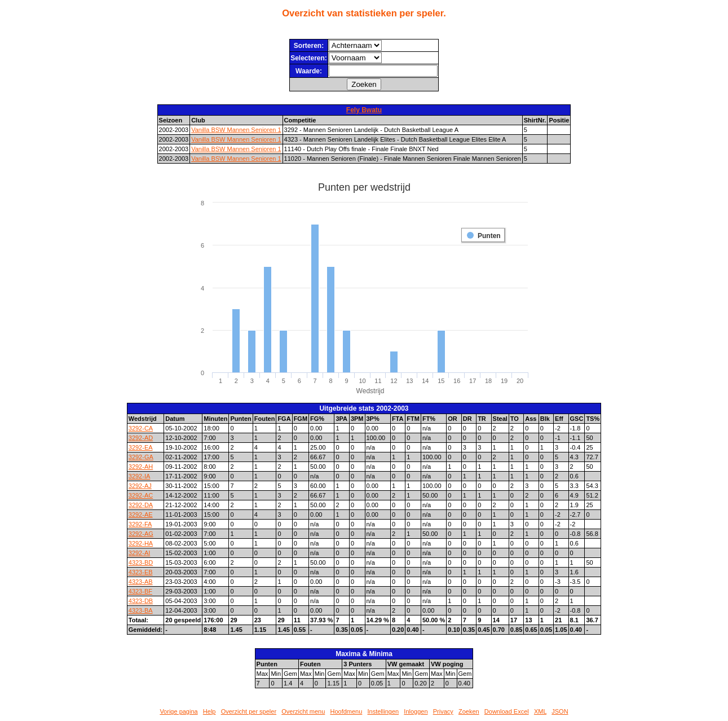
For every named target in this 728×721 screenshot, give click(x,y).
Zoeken (469, 711)
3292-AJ (140, 486)
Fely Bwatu (364, 110)
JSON (560, 711)
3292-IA (140, 476)
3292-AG (141, 534)
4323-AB (141, 582)
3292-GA (141, 457)
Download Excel (507, 711)
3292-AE (141, 515)
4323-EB (141, 572)
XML (540, 711)
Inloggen (416, 711)
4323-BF (140, 591)
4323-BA (141, 610)
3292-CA (141, 428)
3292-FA (140, 524)
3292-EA (141, 447)
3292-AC (141, 495)
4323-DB (141, 601)
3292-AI (140, 553)
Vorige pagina (178, 711)
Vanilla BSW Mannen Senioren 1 (236, 130)
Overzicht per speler (249, 711)
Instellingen (383, 711)
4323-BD (141, 562)
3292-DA (141, 505)
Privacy (443, 711)
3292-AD (141, 438)
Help (209, 711)
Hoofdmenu (346, 711)
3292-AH (141, 467)
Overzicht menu (303, 711)
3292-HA (141, 543)
